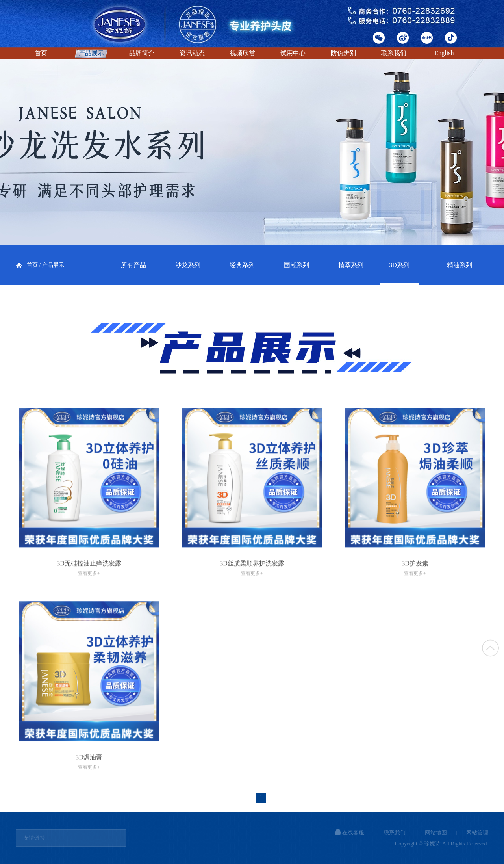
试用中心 (293, 53)
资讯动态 (192, 53)
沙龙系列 (188, 265)
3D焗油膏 (89, 774)
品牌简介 (142, 53)
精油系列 (460, 265)
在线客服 (350, 833)
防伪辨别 (343, 53)
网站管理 (477, 833)
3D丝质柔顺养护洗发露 (252, 581)
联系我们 (394, 53)
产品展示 (91, 53)
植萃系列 (351, 265)
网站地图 (436, 833)
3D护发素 (415, 581)
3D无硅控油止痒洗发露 (89, 581)
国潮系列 (296, 265)
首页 (41, 53)
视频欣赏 (243, 53)
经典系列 (242, 265)
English (444, 53)
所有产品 (133, 265)
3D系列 (399, 265)
